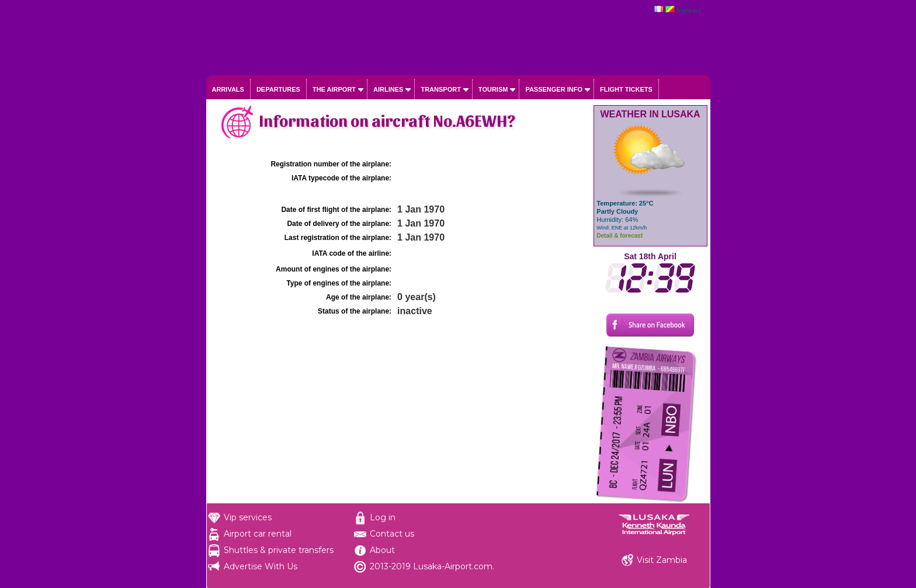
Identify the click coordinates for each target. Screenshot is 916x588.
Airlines (388, 89)
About (382, 550)
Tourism (493, 89)
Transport (440, 89)
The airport (334, 89)
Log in (383, 517)
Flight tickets (626, 89)
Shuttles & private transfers (279, 550)
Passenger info (554, 89)
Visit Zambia (662, 560)
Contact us (392, 534)
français (689, 10)
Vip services (248, 517)
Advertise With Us (261, 566)
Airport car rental (258, 534)
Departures (278, 89)
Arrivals (228, 89)
